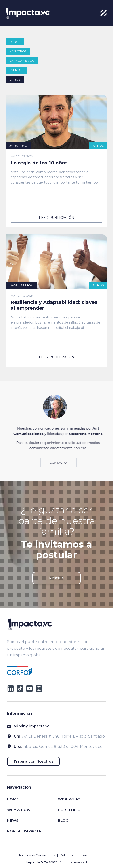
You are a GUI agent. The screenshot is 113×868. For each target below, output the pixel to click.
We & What (69, 799)
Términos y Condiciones (37, 855)
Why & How (19, 810)
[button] (104, 13)
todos (15, 42)
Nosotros (18, 51)
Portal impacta (24, 831)
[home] (27, 13)
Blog (63, 820)
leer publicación (57, 218)
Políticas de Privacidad (77, 855)
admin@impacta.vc (31, 726)
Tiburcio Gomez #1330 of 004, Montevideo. (63, 746)
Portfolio (69, 810)
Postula (56, 578)
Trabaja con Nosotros (33, 761)
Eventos (16, 70)
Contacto (61, 462)
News (13, 820)
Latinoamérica (22, 61)
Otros (15, 79)
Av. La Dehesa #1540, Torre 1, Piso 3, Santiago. (64, 736)
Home (13, 799)
